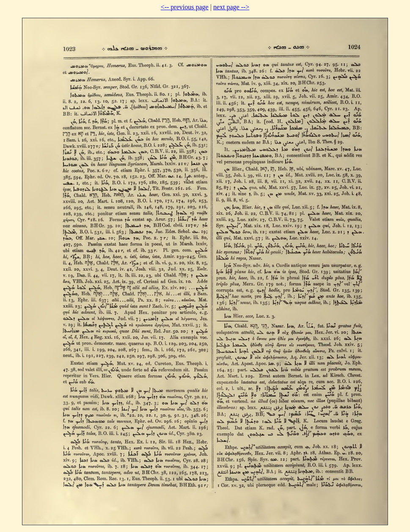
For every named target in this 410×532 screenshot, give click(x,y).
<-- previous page (185, 7)
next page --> (231, 7)
